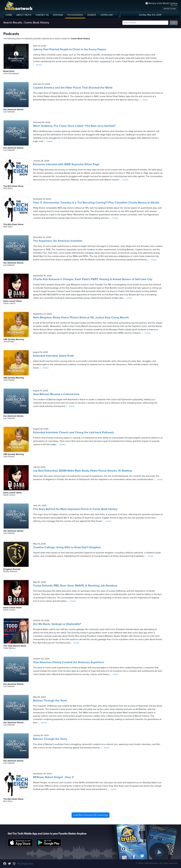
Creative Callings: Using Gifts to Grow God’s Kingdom (67, 547)
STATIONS (58, 15)
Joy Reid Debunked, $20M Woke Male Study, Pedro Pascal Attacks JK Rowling (82, 471)
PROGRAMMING (75, 15)
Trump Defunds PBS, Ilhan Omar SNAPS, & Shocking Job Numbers (75, 586)
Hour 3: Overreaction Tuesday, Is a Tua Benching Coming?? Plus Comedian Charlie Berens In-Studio (96, 203)
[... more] (37, 65)
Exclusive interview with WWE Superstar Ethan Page (66, 164)
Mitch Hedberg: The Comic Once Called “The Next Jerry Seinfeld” (75, 126)
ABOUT (24, 15)
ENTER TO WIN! (170, 9)
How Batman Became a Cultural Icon (56, 394)
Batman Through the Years (50, 701)
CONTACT (42, 15)
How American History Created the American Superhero (69, 662)
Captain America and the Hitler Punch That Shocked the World (73, 88)
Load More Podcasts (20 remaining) (90, 815)
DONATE (92, 15)
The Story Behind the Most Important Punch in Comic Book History (75, 509)
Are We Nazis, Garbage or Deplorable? (57, 624)
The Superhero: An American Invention (58, 241)
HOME (9, 15)
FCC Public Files (25, 864)
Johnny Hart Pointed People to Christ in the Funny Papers (70, 49)
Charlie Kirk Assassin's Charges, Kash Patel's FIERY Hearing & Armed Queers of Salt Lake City (93, 279)
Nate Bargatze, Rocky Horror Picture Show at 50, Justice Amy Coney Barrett (81, 318)
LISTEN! (107, 15)
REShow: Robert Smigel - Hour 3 (53, 777)
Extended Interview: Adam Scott (53, 356)
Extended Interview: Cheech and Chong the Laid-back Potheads (74, 432)
